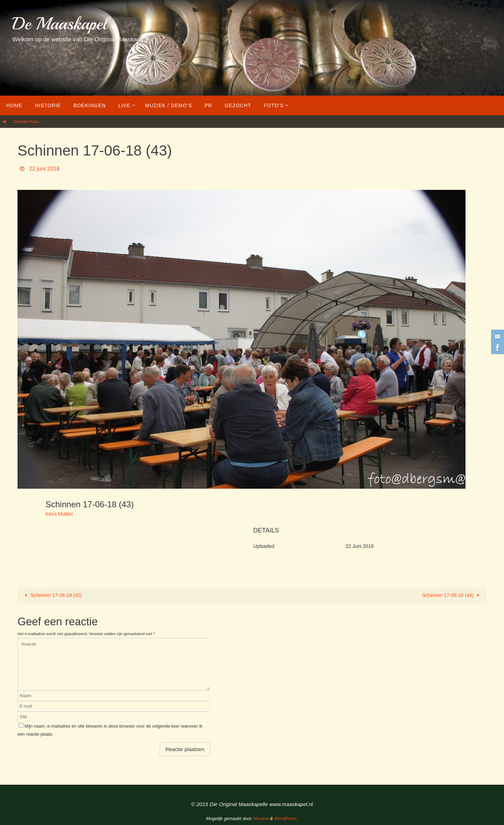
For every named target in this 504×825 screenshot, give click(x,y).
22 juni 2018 (44, 169)
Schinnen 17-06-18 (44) (452, 595)
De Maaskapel (60, 24)
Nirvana (261, 819)
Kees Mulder (59, 514)
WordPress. (286, 819)
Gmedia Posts (26, 122)
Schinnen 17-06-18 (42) (52, 595)
